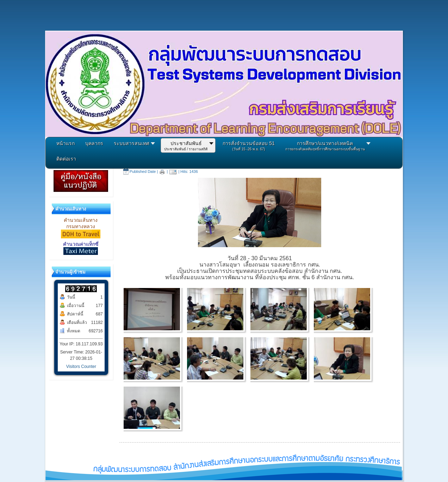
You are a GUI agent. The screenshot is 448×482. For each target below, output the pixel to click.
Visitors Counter (81, 367)
